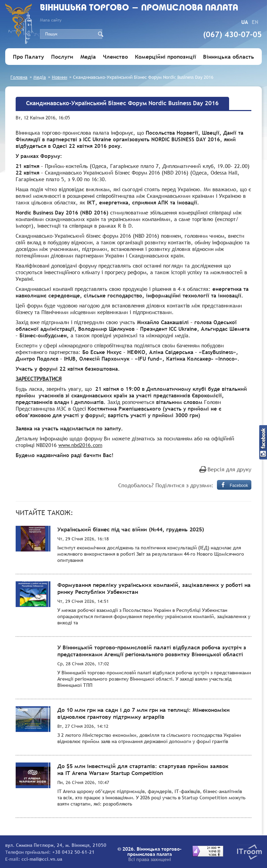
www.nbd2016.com (80, 445)
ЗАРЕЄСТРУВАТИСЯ (39, 379)
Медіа (88, 57)
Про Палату (29, 57)
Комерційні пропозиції (165, 57)
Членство (115, 57)
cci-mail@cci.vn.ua (42, 859)
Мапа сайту (51, 20)
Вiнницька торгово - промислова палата (139, 8)
